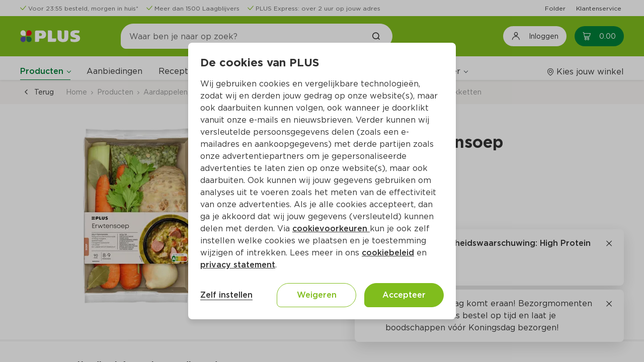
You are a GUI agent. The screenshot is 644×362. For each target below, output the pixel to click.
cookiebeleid (388, 253)
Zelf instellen (226, 295)
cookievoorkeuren (331, 229)
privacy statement (238, 265)
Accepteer (404, 295)
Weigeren (317, 295)
